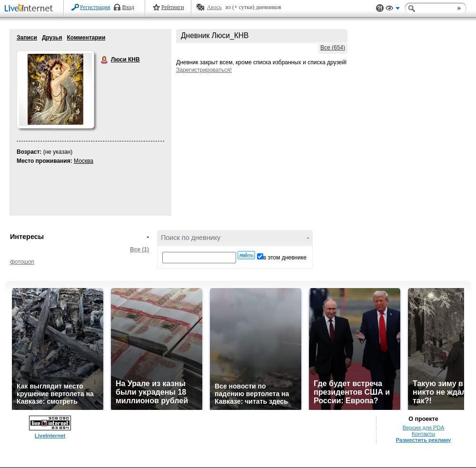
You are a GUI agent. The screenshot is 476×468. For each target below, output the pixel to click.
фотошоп (22, 262)
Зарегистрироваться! (204, 70)
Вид (393, 10)
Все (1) (139, 249)
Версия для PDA (424, 428)
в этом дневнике (285, 258)
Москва (84, 161)
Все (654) (333, 48)
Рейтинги (173, 7)
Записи (27, 38)
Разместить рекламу (424, 440)
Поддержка (380, 8)
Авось (214, 7)
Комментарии (86, 38)
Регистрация (95, 7)
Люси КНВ (105, 60)
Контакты (423, 434)
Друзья (52, 38)
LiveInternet (30, 9)
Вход (128, 7)
